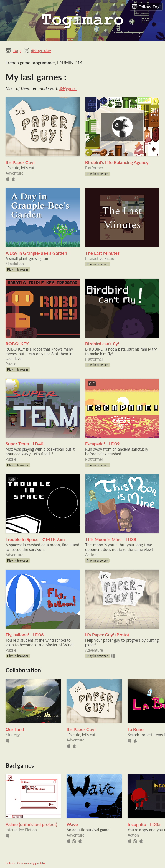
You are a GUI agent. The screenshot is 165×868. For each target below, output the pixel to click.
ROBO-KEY (17, 344)
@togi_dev (41, 50)
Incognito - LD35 (144, 824)
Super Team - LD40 (24, 444)
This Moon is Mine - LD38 (111, 539)
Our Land (15, 729)
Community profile (31, 863)
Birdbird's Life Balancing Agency (117, 162)
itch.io (10, 863)
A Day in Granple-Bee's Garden (36, 253)
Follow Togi (146, 6)
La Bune (136, 729)
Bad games (20, 765)
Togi (17, 50)
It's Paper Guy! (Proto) (107, 635)
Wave (72, 824)
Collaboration (23, 670)
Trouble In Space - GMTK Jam (35, 539)
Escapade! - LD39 (102, 444)
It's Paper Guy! (20, 162)
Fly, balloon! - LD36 (25, 635)
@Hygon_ (68, 88)
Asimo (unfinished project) (31, 824)
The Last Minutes (102, 253)
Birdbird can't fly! (102, 344)
